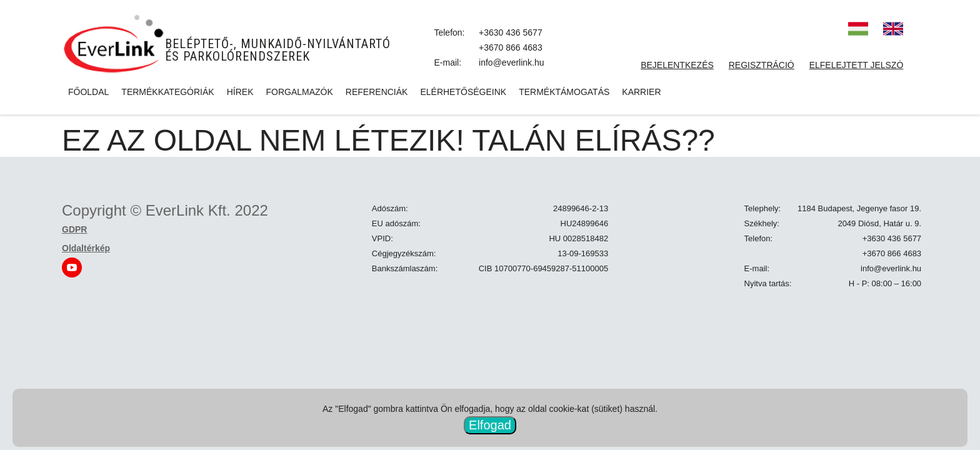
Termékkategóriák (167, 92)
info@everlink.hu (512, 62)
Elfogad (490, 425)
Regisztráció (762, 65)
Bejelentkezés (677, 65)
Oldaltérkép (86, 248)
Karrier (641, 92)
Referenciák (377, 92)
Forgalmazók (299, 92)
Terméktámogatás (564, 92)
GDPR (74, 229)
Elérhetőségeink (463, 92)
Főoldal (88, 92)
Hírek (240, 92)
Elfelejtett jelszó (857, 65)
